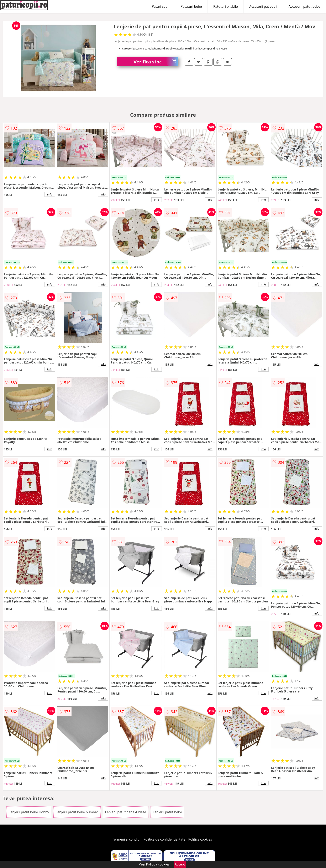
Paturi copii (161, 6)
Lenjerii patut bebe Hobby (29, 812)
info (50, 194)
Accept (180, 864)
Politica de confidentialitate (164, 839)
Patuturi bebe (191, 6)
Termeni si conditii (126, 839)
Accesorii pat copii (263, 6)
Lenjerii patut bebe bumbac (77, 812)
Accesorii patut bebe (304, 6)
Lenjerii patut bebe (167, 812)
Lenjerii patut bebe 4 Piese (125, 812)
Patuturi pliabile (226, 6)
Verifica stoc (156, 62)
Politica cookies (200, 839)
